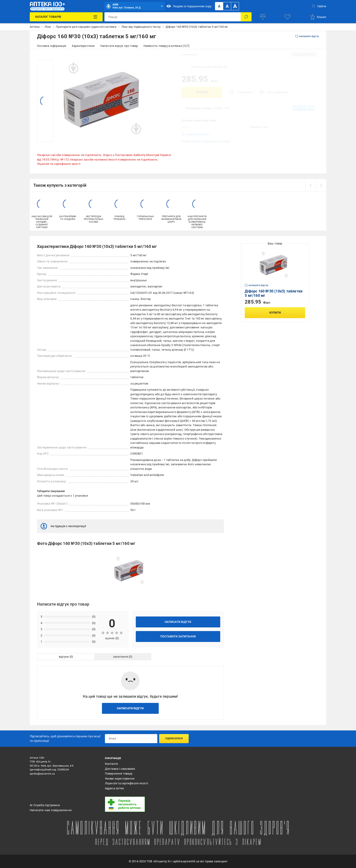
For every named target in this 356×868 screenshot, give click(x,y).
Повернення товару (119, 774)
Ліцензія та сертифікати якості (59, 164)
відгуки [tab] (64, 657)
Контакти (112, 764)
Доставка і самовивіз (120, 769)
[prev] (311, 185)
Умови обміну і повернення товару (206, 141)
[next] (321, 185)
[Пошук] (246, 17)
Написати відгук (178, 622)
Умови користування (120, 779)
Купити (202, 92)
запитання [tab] (121, 657)
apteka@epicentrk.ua (42, 774)
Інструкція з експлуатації (63, 526)
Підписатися (174, 738)
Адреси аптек (114, 788)
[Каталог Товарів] (66, 17)
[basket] (318, 17)
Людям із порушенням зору (189, 6)
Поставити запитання (178, 636)
